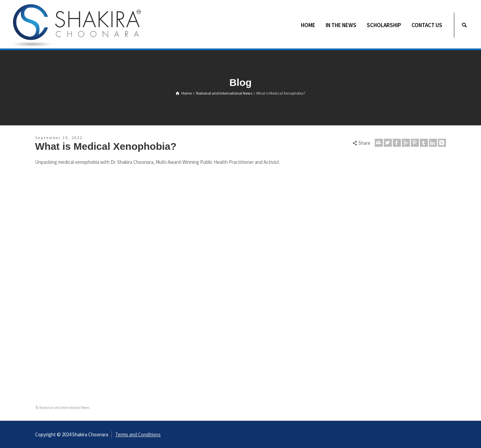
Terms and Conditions (138, 434)
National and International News (64, 408)
